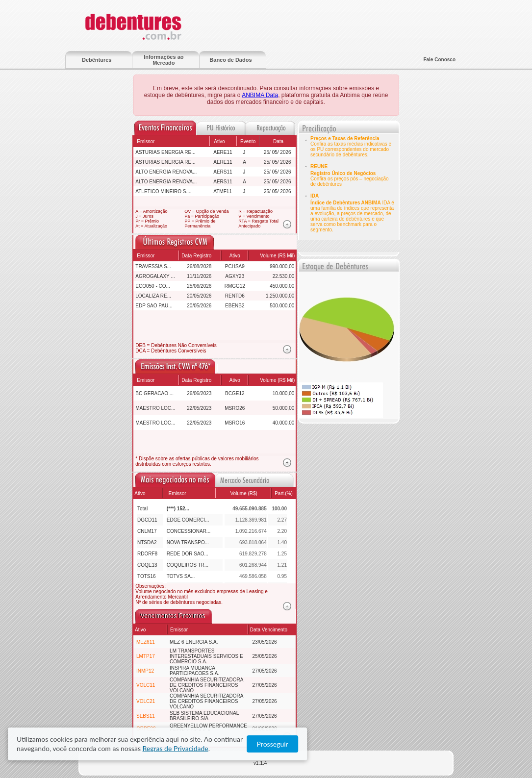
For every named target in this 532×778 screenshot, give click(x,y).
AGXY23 (235, 276)
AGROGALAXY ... (155, 276)
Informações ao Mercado (164, 60)
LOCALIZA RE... (153, 296)
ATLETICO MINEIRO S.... (163, 191)
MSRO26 (235, 408)
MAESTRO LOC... (155, 408)
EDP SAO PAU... (154, 306)
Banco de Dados (230, 60)
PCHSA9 (235, 266)
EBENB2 (235, 306)
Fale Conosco (439, 60)
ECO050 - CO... (153, 286)
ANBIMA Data (260, 95)
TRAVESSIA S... (153, 266)
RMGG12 (235, 286)
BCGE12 (235, 393)
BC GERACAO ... (154, 393)
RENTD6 (235, 296)
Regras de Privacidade (408, 744)
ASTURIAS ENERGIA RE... (165, 152)
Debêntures (97, 60)
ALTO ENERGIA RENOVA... (166, 172)
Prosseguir (484, 744)
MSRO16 (235, 423)
